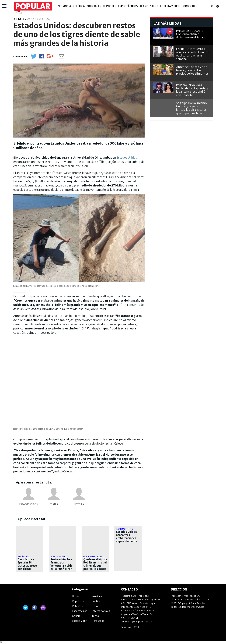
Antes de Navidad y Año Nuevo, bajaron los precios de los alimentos (192, 70)
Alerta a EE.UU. (59, 557)
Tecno (144, 6)
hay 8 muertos (124, 529)
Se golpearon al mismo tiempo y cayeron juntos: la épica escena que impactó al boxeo (191, 108)
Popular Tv (78, 601)
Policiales (94, 6)
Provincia (64, 6)
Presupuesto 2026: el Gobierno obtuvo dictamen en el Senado (191, 34)
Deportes (110, 6)
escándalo (24, 557)
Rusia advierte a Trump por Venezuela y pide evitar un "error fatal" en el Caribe (61, 567)
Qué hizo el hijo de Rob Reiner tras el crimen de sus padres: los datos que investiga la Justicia (95, 567)
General (77, 616)
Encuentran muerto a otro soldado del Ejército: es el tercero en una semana (193, 54)
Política (79, 6)
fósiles (54, 504)
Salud (154, 6)
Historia (79, 504)
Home (76, 596)
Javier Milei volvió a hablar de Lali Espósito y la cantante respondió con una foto (192, 90)
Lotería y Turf (170, 6)
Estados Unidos (127, 158)
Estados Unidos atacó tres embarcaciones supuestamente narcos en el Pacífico (127, 540)
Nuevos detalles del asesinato (101, 557)
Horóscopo (190, 6)
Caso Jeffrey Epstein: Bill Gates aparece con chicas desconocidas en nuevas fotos (29, 567)
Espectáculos (128, 6)
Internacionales (101, 611)
